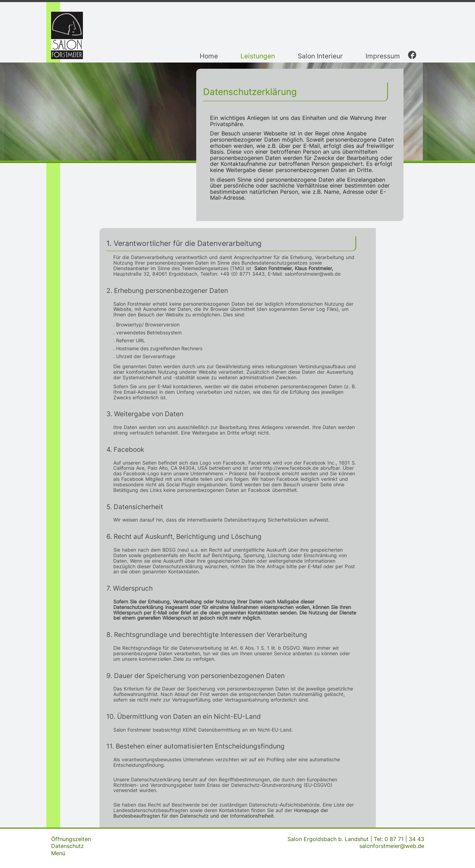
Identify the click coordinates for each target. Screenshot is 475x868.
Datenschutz (68, 846)
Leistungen (258, 56)
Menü (58, 853)
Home (209, 56)
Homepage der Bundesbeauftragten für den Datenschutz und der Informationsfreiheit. (221, 813)
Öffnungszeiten (71, 839)
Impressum (383, 56)
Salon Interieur (320, 56)
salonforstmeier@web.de (392, 846)
